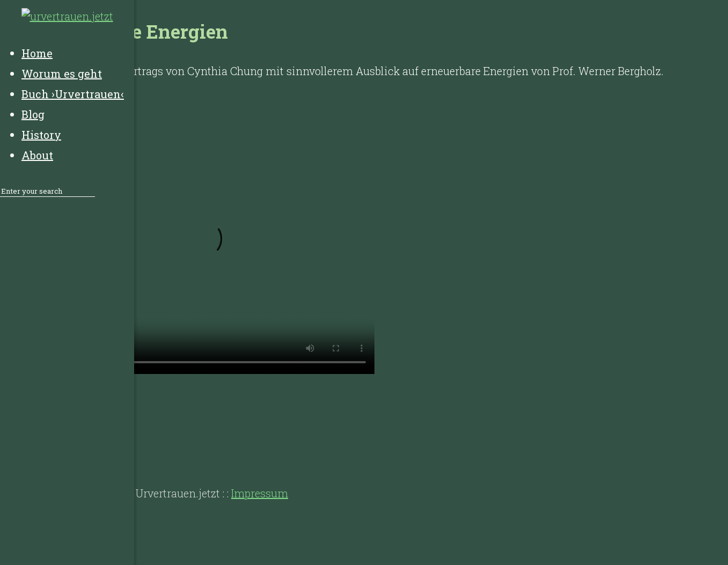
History (107, 450)
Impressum (260, 493)
